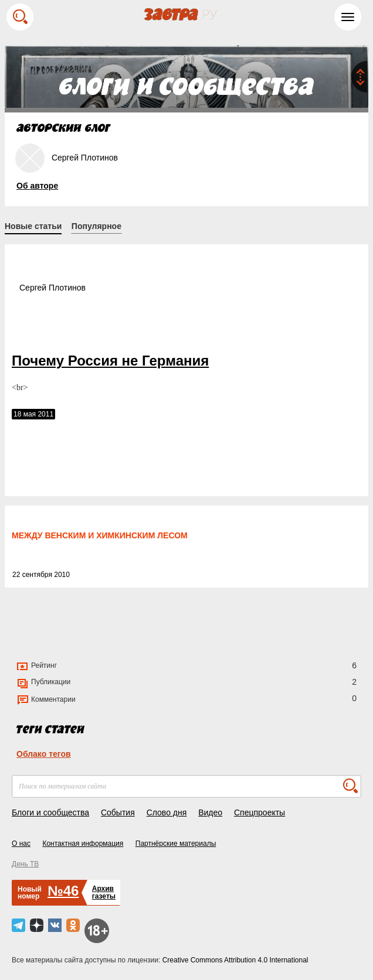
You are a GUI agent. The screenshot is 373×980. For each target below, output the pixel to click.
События (118, 812)
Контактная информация (83, 844)
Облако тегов (44, 754)
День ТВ (25, 864)
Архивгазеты (104, 892)
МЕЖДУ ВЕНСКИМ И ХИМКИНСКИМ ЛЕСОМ (100, 535)
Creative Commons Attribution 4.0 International (235, 960)
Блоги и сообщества (50, 812)
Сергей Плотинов (52, 288)
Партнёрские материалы (176, 844)
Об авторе (37, 186)
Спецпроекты (260, 812)
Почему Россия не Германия (110, 361)
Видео (210, 812)
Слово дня (167, 812)
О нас (21, 844)
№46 (63, 891)
